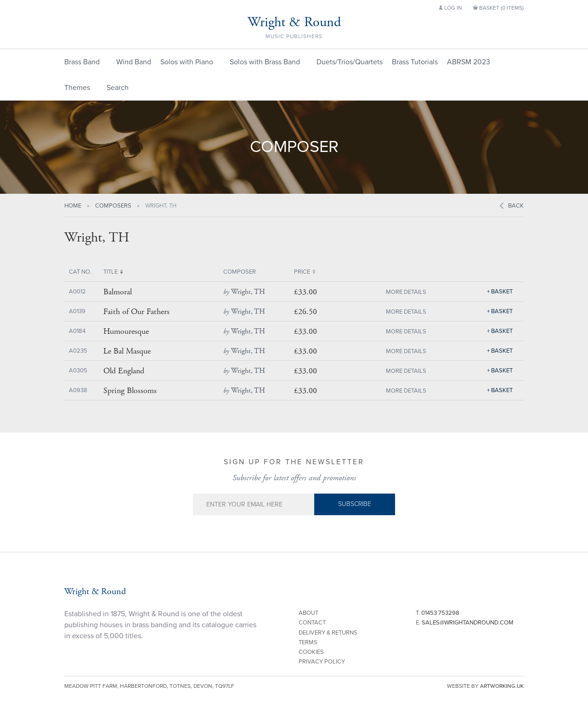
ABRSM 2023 (469, 62)
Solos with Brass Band (265, 62)
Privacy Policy (322, 662)
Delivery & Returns (328, 633)
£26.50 (305, 312)
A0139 (77, 311)
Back (516, 206)
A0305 (78, 371)
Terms (308, 642)
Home (73, 206)
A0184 (77, 331)
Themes (77, 88)
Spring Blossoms (130, 391)
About (308, 613)
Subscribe (355, 504)
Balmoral (118, 292)
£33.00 (305, 292)
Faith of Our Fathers (136, 312)
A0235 (78, 351)
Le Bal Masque (127, 351)
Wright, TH (244, 292)
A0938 (78, 390)
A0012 (77, 292)
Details (415, 292)
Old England (124, 371)
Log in (450, 8)
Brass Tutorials (415, 62)
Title (110, 272)
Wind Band (134, 62)
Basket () (498, 8)
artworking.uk (502, 686)
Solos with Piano (187, 62)
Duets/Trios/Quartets (350, 62)
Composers (113, 206)
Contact (312, 623)
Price (302, 272)
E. (465, 623)
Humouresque (126, 332)
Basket (502, 292)
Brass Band (82, 62)
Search (118, 88)
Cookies (311, 652)
